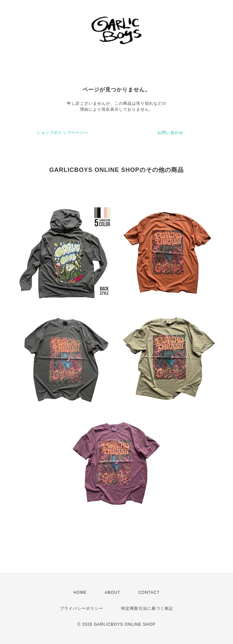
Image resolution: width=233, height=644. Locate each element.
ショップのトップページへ (63, 133)
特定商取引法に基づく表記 (147, 608)
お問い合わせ (170, 133)
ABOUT (113, 592)
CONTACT (149, 592)
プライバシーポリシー (82, 608)
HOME (80, 592)
